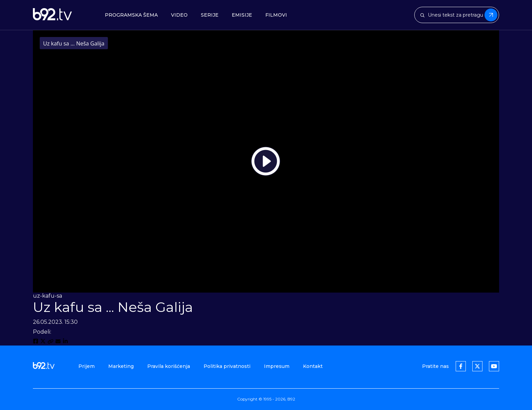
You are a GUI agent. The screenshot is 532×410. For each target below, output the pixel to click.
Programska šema (131, 15)
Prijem (87, 366)
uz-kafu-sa (47, 296)
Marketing (121, 366)
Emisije (242, 15)
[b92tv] (52, 15)
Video (179, 15)
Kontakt (313, 366)
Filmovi (276, 15)
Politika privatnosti (227, 366)
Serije (210, 15)
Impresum (277, 366)
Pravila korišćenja (169, 366)
